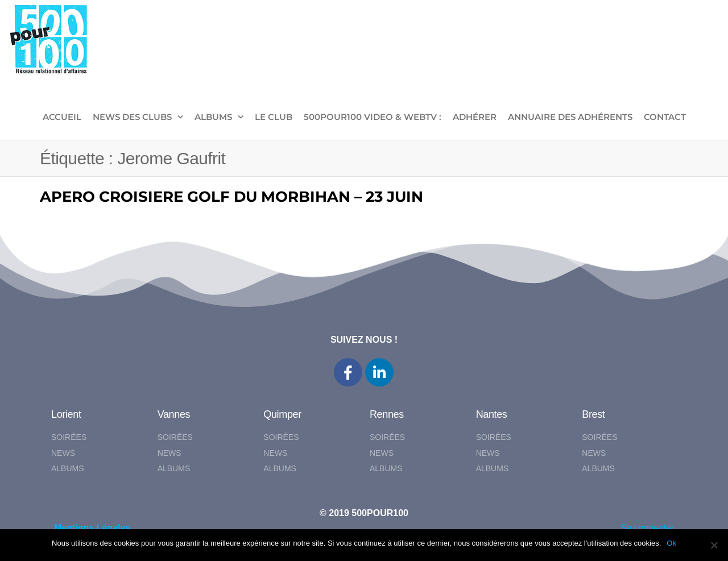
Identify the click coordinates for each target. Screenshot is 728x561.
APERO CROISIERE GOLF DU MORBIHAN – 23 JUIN (231, 197)
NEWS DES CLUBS (132, 117)
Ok (671, 543)
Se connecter (647, 528)
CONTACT (665, 117)
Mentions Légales (92, 528)
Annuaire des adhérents (570, 117)
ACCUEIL (62, 117)
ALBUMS (213, 117)
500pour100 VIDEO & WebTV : (373, 117)
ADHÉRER (475, 117)
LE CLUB (274, 117)
